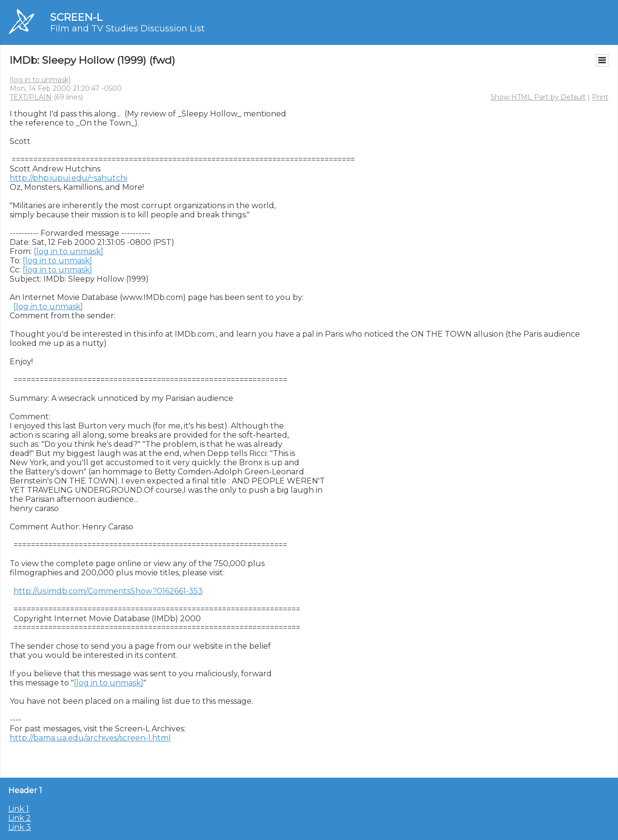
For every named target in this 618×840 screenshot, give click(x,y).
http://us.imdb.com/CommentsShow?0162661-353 (108, 591)
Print (600, 97)
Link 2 (20, 818)
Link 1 (19, 809)
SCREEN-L (76, 17)
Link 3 (20, 827)
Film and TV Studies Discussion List (127, 28)
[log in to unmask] (40, 80)
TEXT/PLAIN (31, 97)
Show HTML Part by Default (538, 97)
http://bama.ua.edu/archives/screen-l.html (90, 738)
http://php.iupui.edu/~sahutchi (68, 178)
